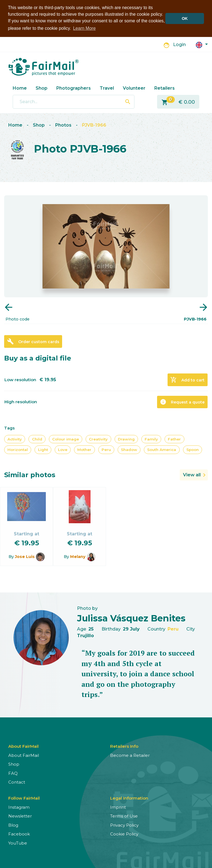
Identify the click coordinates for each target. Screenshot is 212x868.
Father (174, 439)
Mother (84, 450)
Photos (63, 125)
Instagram (19, 807)
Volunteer (134, 88)
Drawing (126, 439)
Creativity (98, 439)
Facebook (19, 834)
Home (20, 88)
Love (63, 450)
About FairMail (24, 755)
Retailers (165, 88)
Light (43, 450)
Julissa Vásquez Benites (131, 618)
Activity (15, 439)
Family (151, 439)
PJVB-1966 (94, 125)
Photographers (74, 88)
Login (179, 45)
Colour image (66, 439)
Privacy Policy (124, 825)
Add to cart (187, 380)
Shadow (129, 450)
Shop (42, 88)
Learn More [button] (84, 28)
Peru (106, 450)
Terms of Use (124, 816)
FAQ (13, 773)
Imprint (118, 807)
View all (192, 475)
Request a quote (182, 402)
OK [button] (185, 18)
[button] (202, 44)
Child (37, 439)
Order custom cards (33, 341)
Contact (17, 782)
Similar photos (30, 475)
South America (162, 450)
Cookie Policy (124, 834)
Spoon (193, 450)
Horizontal (18, 450)
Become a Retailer (130, 755)
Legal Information (129, 798)
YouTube (18, 843)
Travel (107, 88)
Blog (13, 825)
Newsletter (20, 816)
